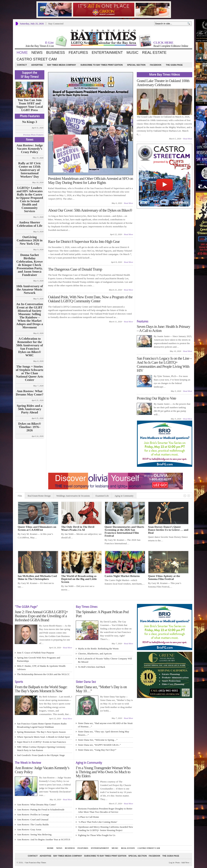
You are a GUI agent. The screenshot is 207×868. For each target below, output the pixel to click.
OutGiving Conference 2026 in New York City (29, 240)
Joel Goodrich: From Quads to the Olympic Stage (41, 755)
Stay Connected (56, 24)
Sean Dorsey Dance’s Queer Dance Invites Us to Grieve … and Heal (168, 530)
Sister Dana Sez (86, 682)
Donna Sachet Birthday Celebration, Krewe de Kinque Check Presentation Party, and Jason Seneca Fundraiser (30, 265)
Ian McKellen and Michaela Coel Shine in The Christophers (37, 577)
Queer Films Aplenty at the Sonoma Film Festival (164, 577)
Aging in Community (124, 496)
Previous (185, 496)
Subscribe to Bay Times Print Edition (101, 65)
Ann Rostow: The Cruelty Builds (33, 824)
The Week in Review (28, 763)
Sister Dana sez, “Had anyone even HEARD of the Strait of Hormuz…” (105, 725)
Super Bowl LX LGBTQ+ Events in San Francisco (41, 742)
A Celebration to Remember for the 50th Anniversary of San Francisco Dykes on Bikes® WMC (30, 347)
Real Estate (154, 52)
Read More (129, 203)
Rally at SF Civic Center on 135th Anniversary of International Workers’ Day (30, 170)
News (37, 52)
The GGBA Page (174, 65)
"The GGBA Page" (26, 607)
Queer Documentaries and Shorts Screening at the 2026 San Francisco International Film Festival (124, 531)
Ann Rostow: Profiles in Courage (33, 815)
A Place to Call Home (88, 817)
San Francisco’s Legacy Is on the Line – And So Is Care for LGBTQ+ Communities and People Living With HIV (164, 364)
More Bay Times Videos (164, 75)
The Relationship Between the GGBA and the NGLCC (43, 674)
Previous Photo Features (33, 135)
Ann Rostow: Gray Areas (29, 829)
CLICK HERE (163, 43)
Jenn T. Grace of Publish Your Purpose (36, 653)
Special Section (136, 65)
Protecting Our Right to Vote (156, 398)
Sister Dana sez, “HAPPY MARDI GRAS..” (99, 745)
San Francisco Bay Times (35, 862)
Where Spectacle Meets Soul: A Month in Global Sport (43, 737)
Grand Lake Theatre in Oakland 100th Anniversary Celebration (163, 83)
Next (189, 496)
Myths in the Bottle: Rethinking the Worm (98, 649)
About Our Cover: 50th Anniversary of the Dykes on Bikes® (90, 210)
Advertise (37, 65)
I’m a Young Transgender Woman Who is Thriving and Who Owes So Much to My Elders (103, 772)
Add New (185, 862)
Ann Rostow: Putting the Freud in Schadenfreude (41, 810)
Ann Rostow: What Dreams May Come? (30, 393)
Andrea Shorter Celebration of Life (30, 224)
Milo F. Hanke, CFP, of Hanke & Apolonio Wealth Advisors (41, 668)
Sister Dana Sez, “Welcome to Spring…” (98, 740)
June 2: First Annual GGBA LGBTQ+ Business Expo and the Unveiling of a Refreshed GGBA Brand (41, 616)
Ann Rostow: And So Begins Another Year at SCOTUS (44, 839)
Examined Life (102, 496)
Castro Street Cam (37, 59)
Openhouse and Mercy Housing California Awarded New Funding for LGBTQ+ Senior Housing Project (106, 829)
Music (133, 52)
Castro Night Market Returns (122, 576)
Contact (22, 65)
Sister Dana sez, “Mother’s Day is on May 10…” (101, 689)
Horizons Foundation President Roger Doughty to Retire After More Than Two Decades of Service (105, 810)
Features (78, 52)
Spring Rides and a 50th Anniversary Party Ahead (30, 409)
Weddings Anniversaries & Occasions (73, 496)
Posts (178, 862)
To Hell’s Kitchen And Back (92, 667)
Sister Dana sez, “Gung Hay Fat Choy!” (97, 750)
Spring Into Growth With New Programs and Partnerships (39, 659)
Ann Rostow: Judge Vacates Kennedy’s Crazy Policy (30, 149)
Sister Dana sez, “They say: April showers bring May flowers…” (104, 733)
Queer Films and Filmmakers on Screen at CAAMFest (37, 528)
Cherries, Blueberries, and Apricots (95, 654)
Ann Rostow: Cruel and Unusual (33, 819)
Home (22, 52)
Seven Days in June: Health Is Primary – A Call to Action (163, 329)
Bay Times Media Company (62, 65)
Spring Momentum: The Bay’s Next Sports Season (41, 732)
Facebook (156, 65)
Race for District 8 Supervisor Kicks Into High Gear (84, 242)
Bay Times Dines (87, 607)
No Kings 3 (30, 122)
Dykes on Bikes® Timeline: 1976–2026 (29, 427)
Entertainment (107, 52)
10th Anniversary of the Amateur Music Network (30, 290)
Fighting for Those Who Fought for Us (97, 835)
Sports (19, 682)
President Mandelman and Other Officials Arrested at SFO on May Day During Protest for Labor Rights (91, 181)
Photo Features (30, 116)
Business (56, 52)
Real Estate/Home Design (39, 496)
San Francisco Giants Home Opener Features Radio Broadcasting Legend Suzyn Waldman (42, 725)
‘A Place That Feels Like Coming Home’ (98, 822)
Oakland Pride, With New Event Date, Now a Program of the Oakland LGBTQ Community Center (90, 299)
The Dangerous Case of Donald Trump (75, 269)
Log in (172, 862)
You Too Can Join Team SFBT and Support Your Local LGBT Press (30, 105)
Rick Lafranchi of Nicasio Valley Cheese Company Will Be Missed (105, 660)
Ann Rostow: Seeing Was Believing (34, 834)
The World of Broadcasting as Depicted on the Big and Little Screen (79, 579)
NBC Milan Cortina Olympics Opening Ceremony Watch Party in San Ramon (41, 749)
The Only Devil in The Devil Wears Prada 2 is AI (78, 528)
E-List (49, 43)
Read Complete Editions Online (171, 46)
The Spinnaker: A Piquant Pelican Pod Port (102, 614)
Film (20, 496)
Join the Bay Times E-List (39, 46)
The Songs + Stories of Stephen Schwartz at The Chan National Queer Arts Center (29, 373)
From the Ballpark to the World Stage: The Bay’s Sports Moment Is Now (41, 689)
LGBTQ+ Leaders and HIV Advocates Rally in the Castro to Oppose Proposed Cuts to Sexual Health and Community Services (29, 200)
